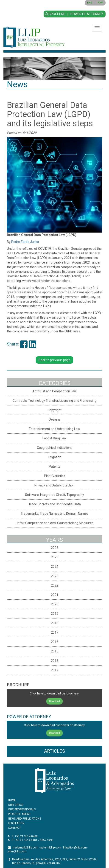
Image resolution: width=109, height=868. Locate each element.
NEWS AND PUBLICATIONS (25, 819)
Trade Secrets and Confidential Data (55, 504)
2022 (55, 585)
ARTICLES (54, 751)
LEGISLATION (16, 823)
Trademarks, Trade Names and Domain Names (54, 514)
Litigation (55, 457)
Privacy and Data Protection (54, 485)
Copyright (54, 410)
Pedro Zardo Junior (25, 242)
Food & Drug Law (54, 438)
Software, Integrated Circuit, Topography (54, 495)
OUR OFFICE (16, 805)
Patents (55, 466)
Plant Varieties (55, 476)
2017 (55, 632)
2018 (55, 623)
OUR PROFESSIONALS (22, 809)
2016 (55, 642)
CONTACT (14, 828)
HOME (12, 800)
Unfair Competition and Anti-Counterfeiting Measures (54, 523)
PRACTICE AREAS (19, 814)
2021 (55, 595)
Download (54, 701)
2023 (55, 576)
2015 (55, 651)
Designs (55, 419)
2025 (55, 557)
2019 (55, 614)
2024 (55, 567)
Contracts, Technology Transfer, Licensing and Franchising (54, 401)
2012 (55, 670)
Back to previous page (54, 360)
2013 (55, 661)
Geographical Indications (55, 448)
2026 (55, 548)
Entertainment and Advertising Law (54, 429)
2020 (55, 604)
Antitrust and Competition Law (54, 391)
